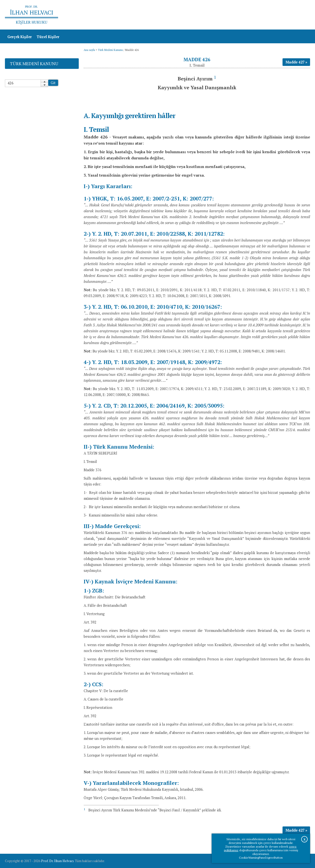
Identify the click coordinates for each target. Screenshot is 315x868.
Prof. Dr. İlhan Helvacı (57, 861)
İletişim (301, 15)
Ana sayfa (239, 15)
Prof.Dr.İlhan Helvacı (271, 15)
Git (53, 83)
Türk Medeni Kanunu (110, 50)
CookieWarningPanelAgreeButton (261, 858)
